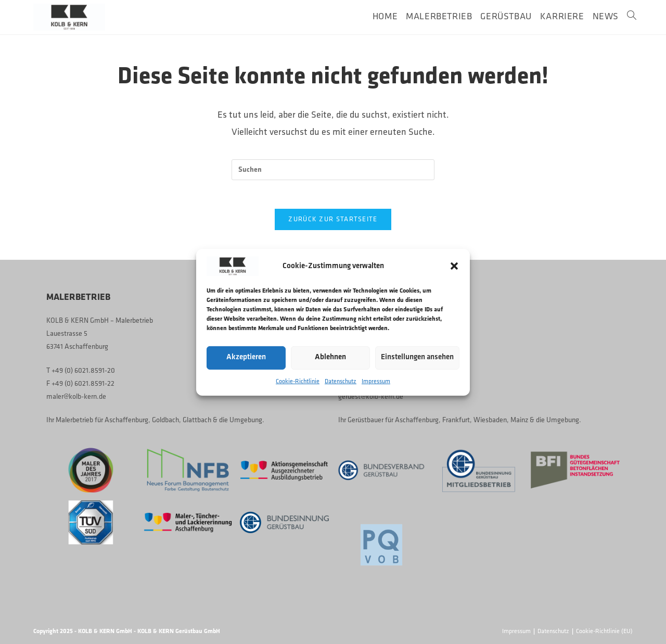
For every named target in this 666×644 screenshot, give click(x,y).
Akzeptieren (246, 357)
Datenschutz (341, 381)
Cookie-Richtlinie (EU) (604, 632)
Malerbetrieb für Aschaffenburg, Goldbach (117, 420)
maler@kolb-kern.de (76, 397)
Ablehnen (330, 357)
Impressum (376, 381)
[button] (454, 266)
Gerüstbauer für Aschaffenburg (393, 420)
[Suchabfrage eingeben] (333, 170)
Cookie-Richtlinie (298, 381)
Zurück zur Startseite (333, 223)
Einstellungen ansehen (417, 357)
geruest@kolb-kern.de (371, 397)
